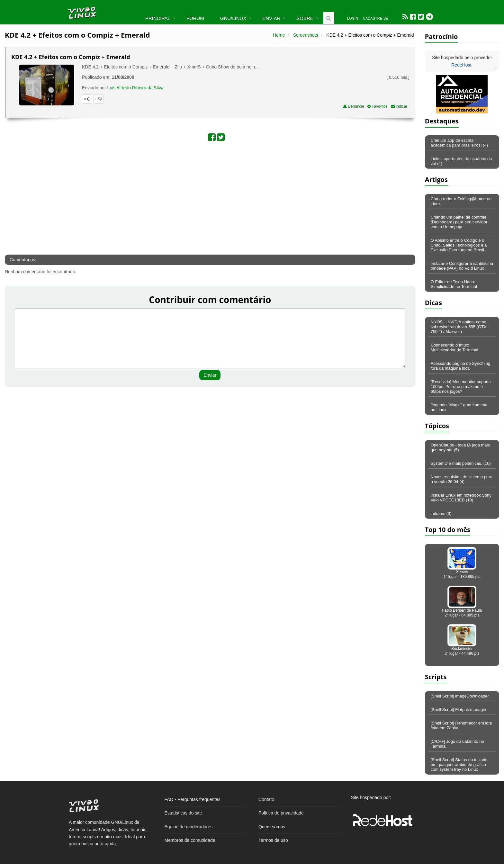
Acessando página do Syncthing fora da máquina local (461, 366)
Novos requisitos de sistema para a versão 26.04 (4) (462, 479)
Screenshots (306, 35)
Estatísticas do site (183, 813)
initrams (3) (441, 513)
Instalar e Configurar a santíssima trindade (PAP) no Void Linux (462, 266)
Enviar (271, 18)
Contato (266, 799)
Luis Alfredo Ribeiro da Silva (135, 88)
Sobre (305, 18)
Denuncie (354, 106)
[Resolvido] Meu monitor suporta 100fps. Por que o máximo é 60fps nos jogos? (461, 387)
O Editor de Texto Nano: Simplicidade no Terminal (454, 284)
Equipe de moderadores (189, 827)
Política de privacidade (281, 813)
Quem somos (272, 827)
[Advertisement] (175, 197)
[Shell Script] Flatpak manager (459, 710)
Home (279, 35)
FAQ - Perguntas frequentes (193, 799)
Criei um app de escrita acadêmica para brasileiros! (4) (459, 143)
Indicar (399, 106)
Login (353, 18)
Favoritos (378, 106)
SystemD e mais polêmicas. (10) (461, 463)
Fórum (195, 18)
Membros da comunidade (190, 840)
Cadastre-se (375, 18)
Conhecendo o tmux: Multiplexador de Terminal (455, 347)
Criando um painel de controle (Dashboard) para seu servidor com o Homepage (459, 222)
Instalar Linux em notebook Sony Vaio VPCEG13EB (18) (461, 498)
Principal (158, 18)
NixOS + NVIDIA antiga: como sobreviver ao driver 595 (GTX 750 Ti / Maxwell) (459, 327)
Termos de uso (273, 840)
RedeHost (461, 65)
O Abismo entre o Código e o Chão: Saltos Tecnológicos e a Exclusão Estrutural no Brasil (459, 245)
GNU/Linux (233, 18)
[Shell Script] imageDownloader (460, 696)
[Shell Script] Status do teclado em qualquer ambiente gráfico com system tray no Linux (459, 765)
